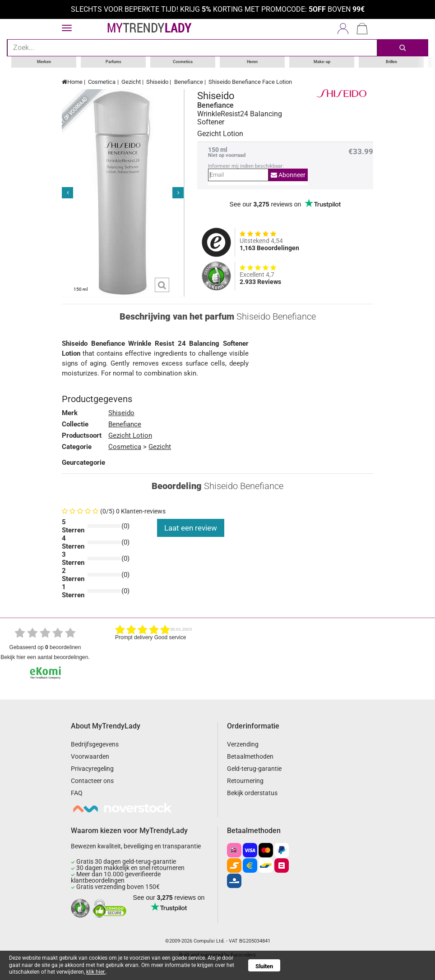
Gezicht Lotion (130, 435)
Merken (44, 62)
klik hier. (96, 972)
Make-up (322, 62)
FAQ (77, 793)
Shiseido (157, 82)
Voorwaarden (90, 756)
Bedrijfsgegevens (95, 744)
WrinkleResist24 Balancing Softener (240, 118)
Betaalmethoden (250, 756)
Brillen (391, 62)
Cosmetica (183, 62)
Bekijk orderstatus (252, 793)
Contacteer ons (92, 781)
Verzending (243, 744)
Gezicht (131, 82)
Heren (252, 62)
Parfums (113, 62)
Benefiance (189, 82)
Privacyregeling (92, 769)
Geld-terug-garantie (254, 769)
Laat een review (191, 528)
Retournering (245, 781)
